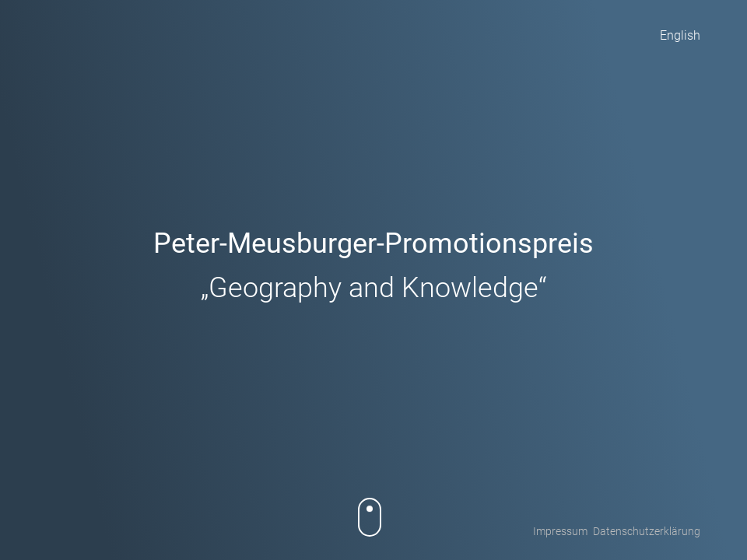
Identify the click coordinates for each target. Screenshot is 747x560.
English (680, 35)
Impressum (560, 531)
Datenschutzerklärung (647, 531)
